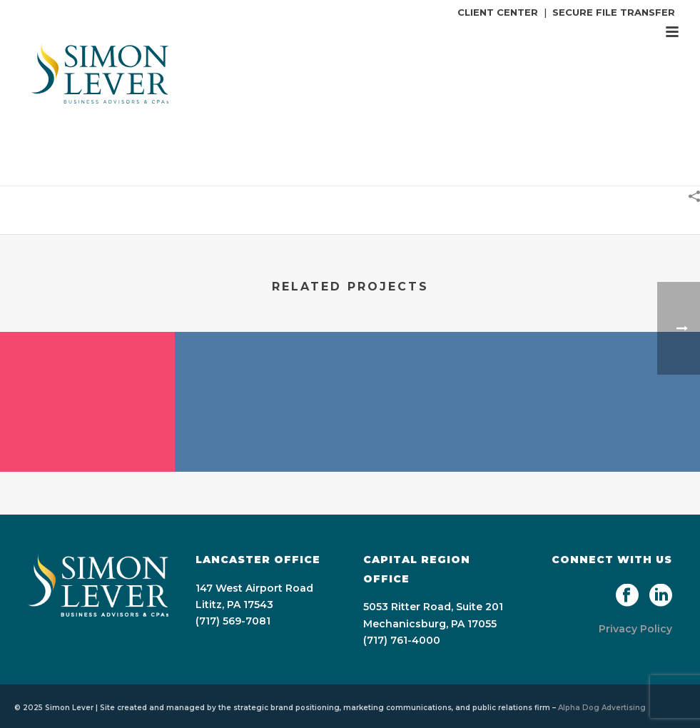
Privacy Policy (635, 629)
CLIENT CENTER (498, 12)
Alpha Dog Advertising (602, 708)
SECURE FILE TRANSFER (614, 12)
